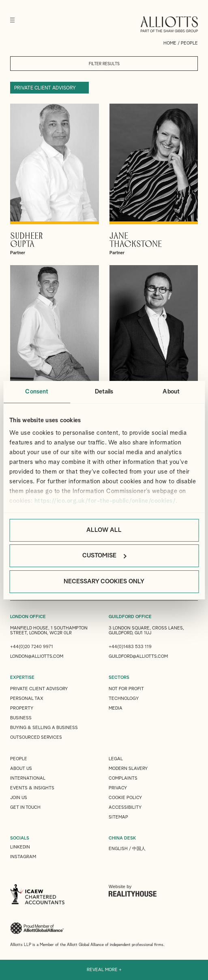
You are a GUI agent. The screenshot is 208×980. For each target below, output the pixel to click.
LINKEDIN (20, 847)
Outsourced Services (36, 737)
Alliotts (169, 24)
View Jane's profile (154, 180)
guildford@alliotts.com (138, 656)
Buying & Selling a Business (44, 728)
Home (170, 43)
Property (22, 708)
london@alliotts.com (37, 656)
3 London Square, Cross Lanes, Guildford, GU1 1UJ (146, 630)
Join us (19, 798)
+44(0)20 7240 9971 (32, 647)
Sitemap (118, 817)
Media (116, 708)
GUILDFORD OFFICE (130, 617)
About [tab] (171, 392)
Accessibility (125, 807)
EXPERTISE (22, 677)
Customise (104, 556)
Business (21, 718)
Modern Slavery (128, 768)
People (19, 759)
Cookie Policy (125, 798)
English (118, 849)
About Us (21, 768)
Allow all (104, 530)
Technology (124, 698)
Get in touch (25, 807)
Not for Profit (126, 689)
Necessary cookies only (104, 581)
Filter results (104, 64)
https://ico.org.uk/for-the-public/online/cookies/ (105, 501)
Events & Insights (32, 788)
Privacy (118, 788)
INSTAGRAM (23, 857)
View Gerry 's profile (154, 341)
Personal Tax (27, 698)
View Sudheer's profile (55, 180)
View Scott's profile (55, 341)
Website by (133, 891)
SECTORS (119, 677)
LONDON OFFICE (28, 617)
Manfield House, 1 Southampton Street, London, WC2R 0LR (49, 630)
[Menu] (12, 20)
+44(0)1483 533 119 (130, 647)
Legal (116, 759)
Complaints (123, 778)
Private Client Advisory (45, 88)
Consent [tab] (37, 392)
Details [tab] (104, 392)
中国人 (139, 849)
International (28, 778)
